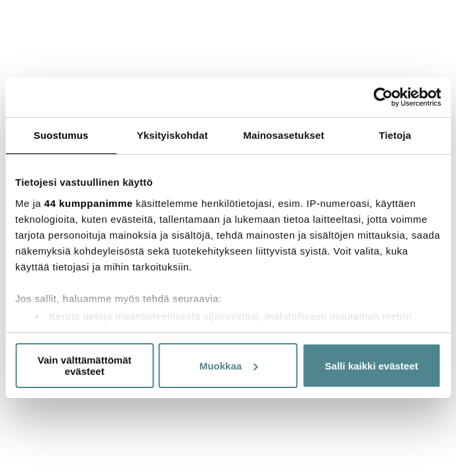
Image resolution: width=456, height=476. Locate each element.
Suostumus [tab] (61, 135)
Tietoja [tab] (395, 135)
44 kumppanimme (89, 203)
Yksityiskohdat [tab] (172, 135)
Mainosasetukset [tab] (283, 135)
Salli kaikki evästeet (372, 366)
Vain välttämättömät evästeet (85, 366)
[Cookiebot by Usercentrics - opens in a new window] (383, 97)
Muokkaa (228, 366)
